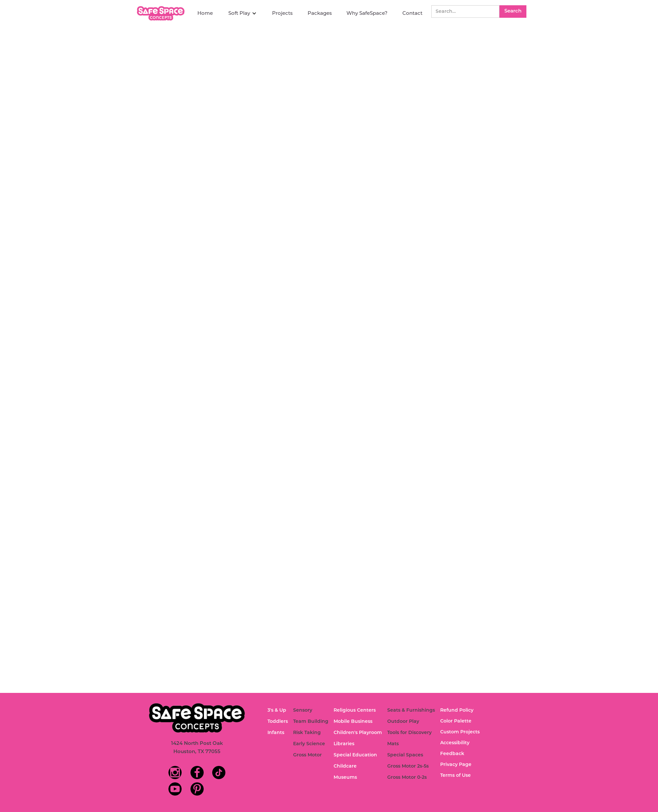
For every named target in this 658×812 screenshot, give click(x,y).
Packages (320, 13)
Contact (412, 13)
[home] (162, 13)
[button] (242, 13)
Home (205, 13)
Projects (282, 13)
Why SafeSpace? (367, 13)
